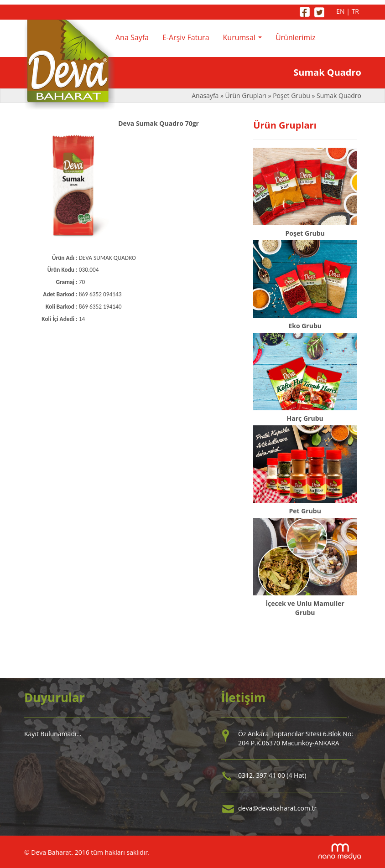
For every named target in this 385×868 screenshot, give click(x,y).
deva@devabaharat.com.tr (277, 808)
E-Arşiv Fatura (186, 37)
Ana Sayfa (132, 37)
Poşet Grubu (291, 96)
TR (355, 11)
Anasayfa (206, 96)
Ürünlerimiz (296, 37)
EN (340, 11)
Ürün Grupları (247, 96)
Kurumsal (245, 40)
